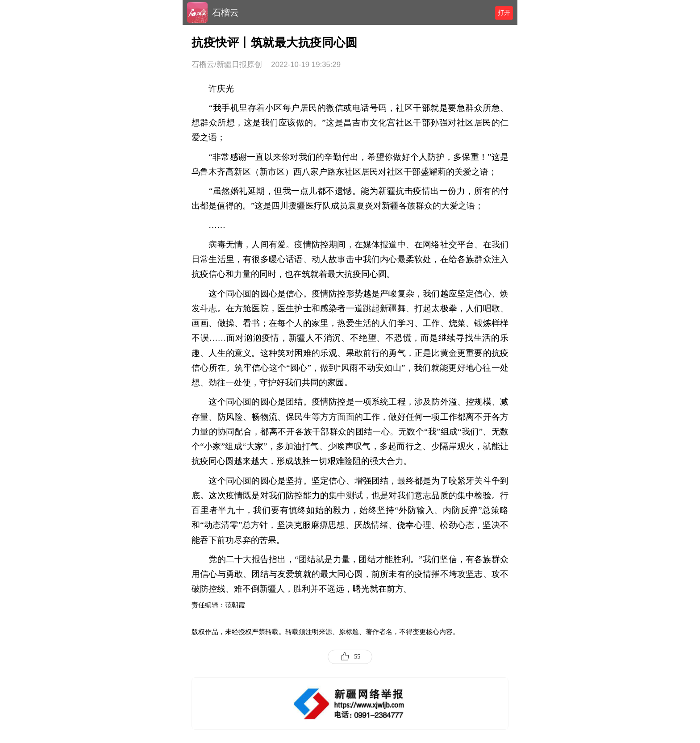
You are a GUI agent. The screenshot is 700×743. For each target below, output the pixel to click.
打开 (504, 13)
